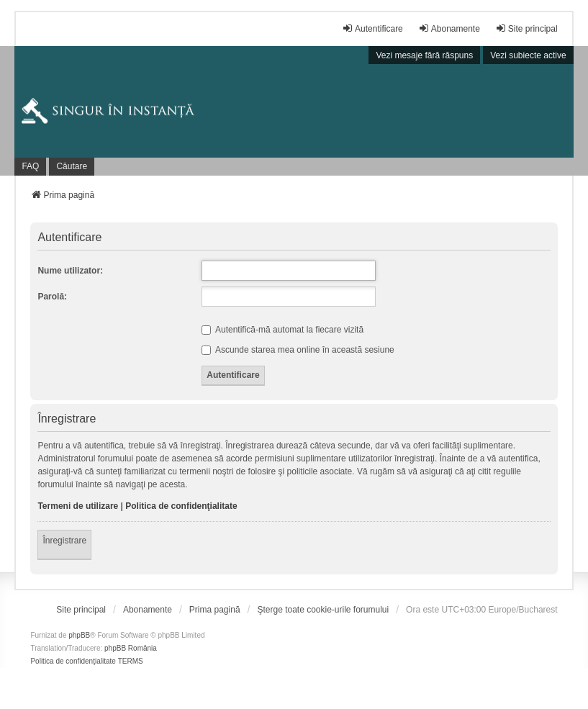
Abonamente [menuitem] (449, 28)
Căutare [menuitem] (72, 166)
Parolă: (52, 297)
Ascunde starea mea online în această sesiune (298, 350)
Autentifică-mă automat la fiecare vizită (282, 330)
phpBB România (131, 648)
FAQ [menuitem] (30, 166)
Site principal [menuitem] (526, 28)
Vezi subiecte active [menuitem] (528, 55)
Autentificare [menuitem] (372, 28)
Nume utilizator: (70, 271)
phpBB (79, 635)
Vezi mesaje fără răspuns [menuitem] (424, 55)
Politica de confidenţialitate (181, 506)
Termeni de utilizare (78, 506)
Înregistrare (64, 541)
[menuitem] (81, 610)
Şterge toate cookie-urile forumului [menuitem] (323, 610)
